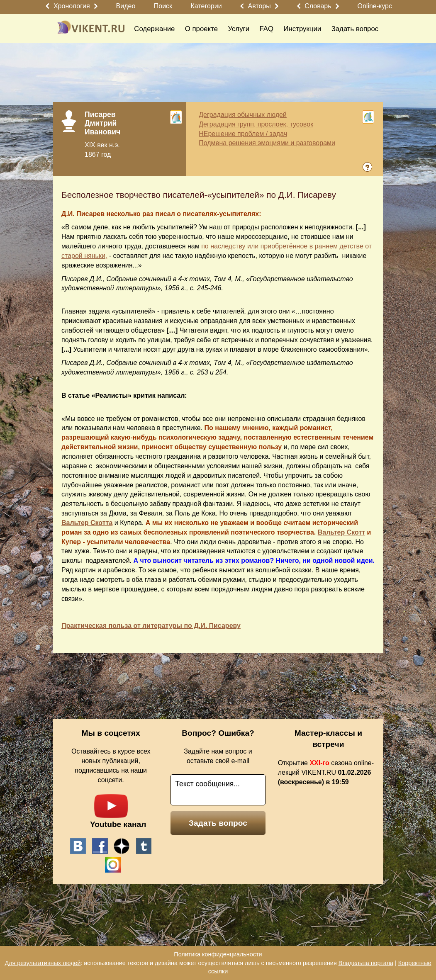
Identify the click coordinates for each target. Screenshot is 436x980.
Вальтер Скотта (87, 523)
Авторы (259, 6)
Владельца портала (366, 963)
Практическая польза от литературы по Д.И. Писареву (151, 626)
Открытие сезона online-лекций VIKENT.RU (326, 772)
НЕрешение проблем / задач (243, 134)
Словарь (318, 6)
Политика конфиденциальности (218, 954)
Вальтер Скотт (341, 532)
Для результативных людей (43, 963)
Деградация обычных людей (243, 115)
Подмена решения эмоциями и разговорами (267, 143)
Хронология (72, 6)
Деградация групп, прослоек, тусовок (256, 124)
